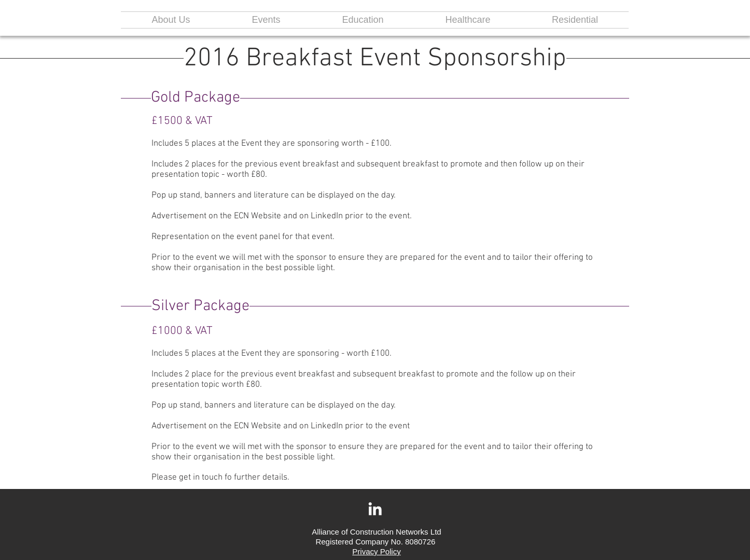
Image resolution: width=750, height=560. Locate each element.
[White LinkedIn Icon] (375, 509)
